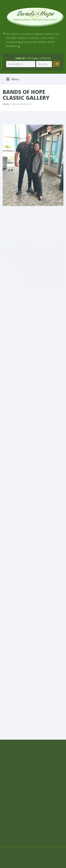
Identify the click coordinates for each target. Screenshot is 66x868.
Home (6, 104)
